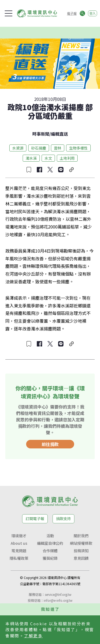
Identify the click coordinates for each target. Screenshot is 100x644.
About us (19, 543)
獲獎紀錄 (50, 558)
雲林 (58, 148)
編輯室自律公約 (50, 543)
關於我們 (81, 536)
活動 (50, 536)
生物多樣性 (78, 148)
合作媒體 (50, 551)
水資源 (18, 148)
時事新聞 (41, 134)
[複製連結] (71, 170)
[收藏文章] (29, 170)
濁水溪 (31, 158)
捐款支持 (63, 519)
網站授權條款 (81, 543)
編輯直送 (59, 134)
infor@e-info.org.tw (58, 600)
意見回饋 (81, 558)
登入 (93, 13)
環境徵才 (19, 536)
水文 (48, 158)
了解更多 (33, 636)
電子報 (72, 13)
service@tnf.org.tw (58, 594)
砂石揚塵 (39, 148)
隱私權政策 (19, 558)
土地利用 (67, 158)
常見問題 (19, 551)
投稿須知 (81, 551)
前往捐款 (50, 444)
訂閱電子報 (35, 519)
